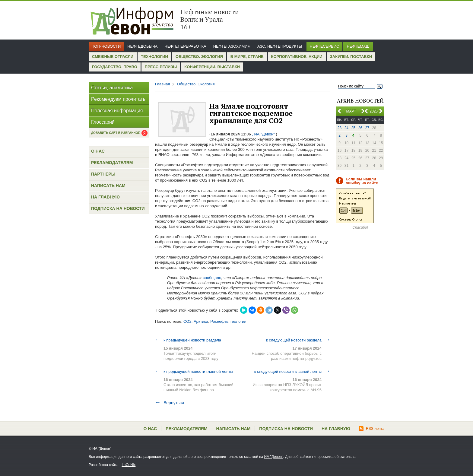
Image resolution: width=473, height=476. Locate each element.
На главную (105, 197)
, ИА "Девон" (263, 134)
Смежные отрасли (113, 57)
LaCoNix (129, 465)
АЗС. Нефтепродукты (280, 46)
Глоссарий (103, 122)
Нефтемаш (358, 46)
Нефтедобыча (142, 46)
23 (340, 128)
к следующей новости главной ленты (292, 371)
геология (238, 321)
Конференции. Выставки (212, 67)
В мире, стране (247, 57)
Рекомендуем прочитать (118, 99)
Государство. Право (115, 67)
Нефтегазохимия (232, 46)
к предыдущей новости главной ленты (194, 371)
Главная (162, 84)
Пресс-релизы (161, 67)
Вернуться (170, 403)
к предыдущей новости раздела (188, 340)
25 (353, 128)
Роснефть (219, 321)
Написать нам (108, 186)
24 (346, 128)
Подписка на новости (118, 208)
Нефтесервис (325, 46)
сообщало (212, 278)
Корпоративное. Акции (297, 57)
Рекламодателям (112, 163)
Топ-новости (106, 46)
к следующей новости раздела (298, 340)
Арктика (201, 321)
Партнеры (103, 174)
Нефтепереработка (185, 46)
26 (360, 128)
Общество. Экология (199, 57)
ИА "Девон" (274, 457)
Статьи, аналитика (112, 88)
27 (367, 128)
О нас (98, 151)
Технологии (154, 57)
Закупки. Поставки (351, 57)
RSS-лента (371, 429)
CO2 (187, 321)
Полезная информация (117, 111)
